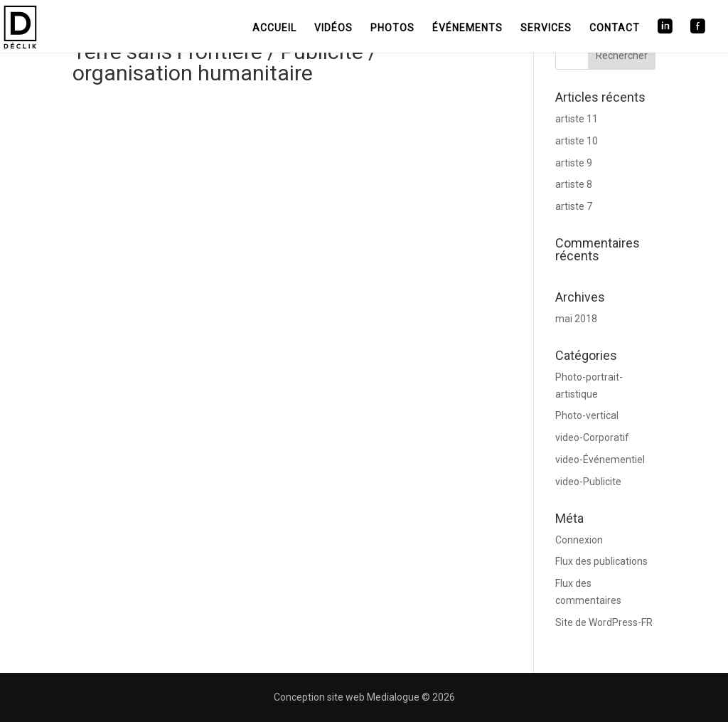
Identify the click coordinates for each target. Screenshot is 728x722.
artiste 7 (574, 206)
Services (546, 28)
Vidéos (333, 28)
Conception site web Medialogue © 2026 (364, 697)
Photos (392, 28)
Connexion (579, 540)
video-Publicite (588, 482)
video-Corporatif (592, 437)
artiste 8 (574, 184)
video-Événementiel (600, 460)
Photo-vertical (587, 415)
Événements (467, 28)
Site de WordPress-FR (604, 622)
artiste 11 (577, 119)
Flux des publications (601, 561)
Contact (615, 28)
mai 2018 (576, 319)
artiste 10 (577, 141)
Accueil (274, 28)
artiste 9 (574, 163)
